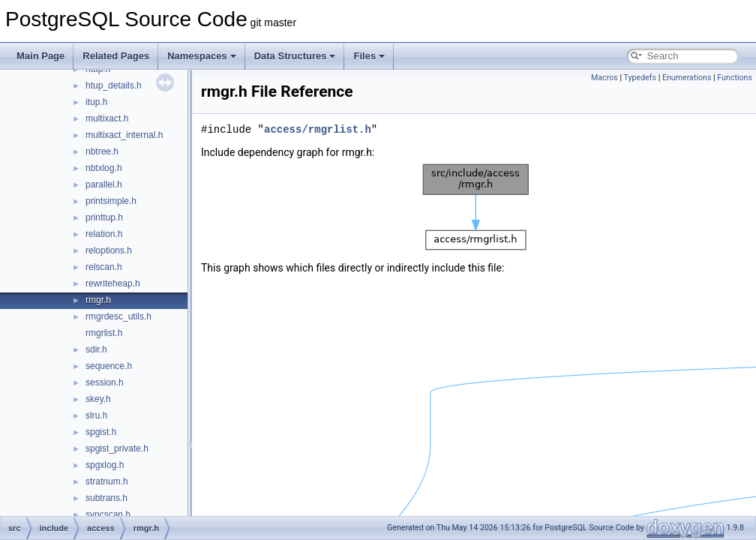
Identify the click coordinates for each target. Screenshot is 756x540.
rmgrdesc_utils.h (118, 316)
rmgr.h (98, 300)
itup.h (96, 102)
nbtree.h (102, 151)
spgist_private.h (117, 448)
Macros (604, 78)
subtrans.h (106, 498)
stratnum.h (107, 481)
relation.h (104, 234)
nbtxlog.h (104, 168)
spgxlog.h (105, 465)
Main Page (40, 56)
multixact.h (107, 118)
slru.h (96, 415)
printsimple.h (111, 201)
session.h (105, 382)
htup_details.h (114, 85)
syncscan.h (108, 514)
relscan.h (104, 267)
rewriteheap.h (113, 283)
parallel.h (104, 184)
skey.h (98, 399)
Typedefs (640, 78)
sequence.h (109, 366)
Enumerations (687, 78)
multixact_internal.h (124, 135)
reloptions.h (109, 250)
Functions (735, 78)
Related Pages (116, 56)
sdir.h (96, 349)
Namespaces (202, 56)
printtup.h (104, 217)
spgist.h (101, 432)
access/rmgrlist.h (318, 129)
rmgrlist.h (104, 333)
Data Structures (295, 56)
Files (369, 56)
